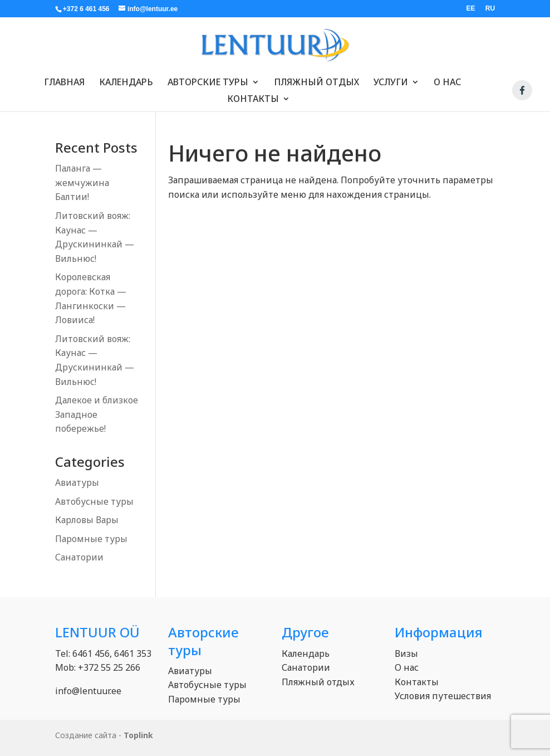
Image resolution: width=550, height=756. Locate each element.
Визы (406, 653)
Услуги (391, 78)
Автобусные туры (94, 501)
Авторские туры (208, 78)
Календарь (126, 78)
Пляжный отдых (316, 78)
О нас (447, 78)
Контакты (253, 95)
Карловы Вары (87, 520)
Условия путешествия (443, 696)
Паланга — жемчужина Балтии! (82, 182)
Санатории (79, 557)
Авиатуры (77, 482)
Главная (64, 78)
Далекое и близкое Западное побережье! (97, 414)
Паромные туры (91, 539)
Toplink (138, 735)
